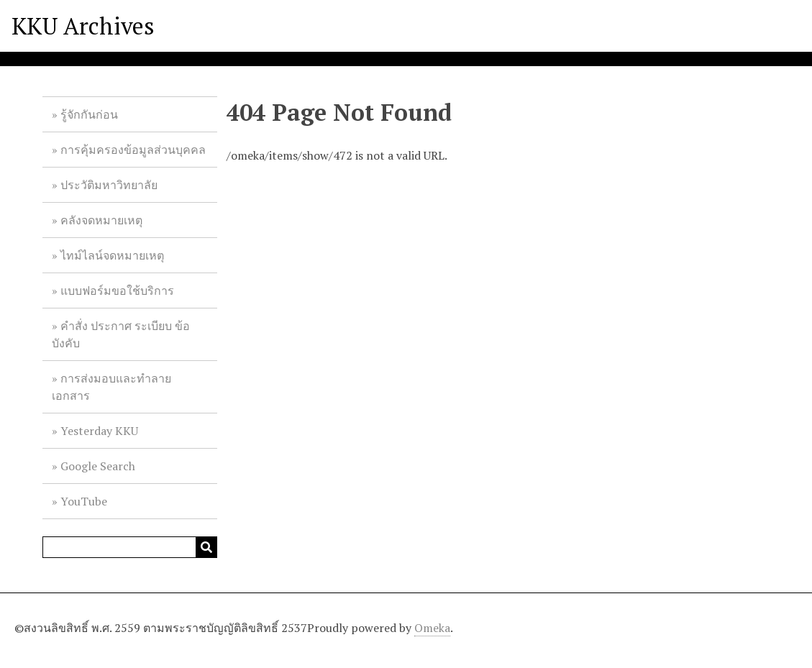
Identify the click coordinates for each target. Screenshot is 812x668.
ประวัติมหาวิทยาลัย (109, 185)
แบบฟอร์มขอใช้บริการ (117, 290)
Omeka (432, 628)
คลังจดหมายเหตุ (101, 220)
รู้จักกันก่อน (89, 114)
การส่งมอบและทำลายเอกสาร (111, 387)
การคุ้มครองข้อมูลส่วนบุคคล (133, 150)
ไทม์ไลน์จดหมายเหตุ (112, 255)
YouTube (84, 501)
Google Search (98, 466)
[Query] (130, 547)
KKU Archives (83, 26)
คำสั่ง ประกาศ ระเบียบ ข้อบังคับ (121, 334)
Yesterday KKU (99, 431)
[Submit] (206, 547)
